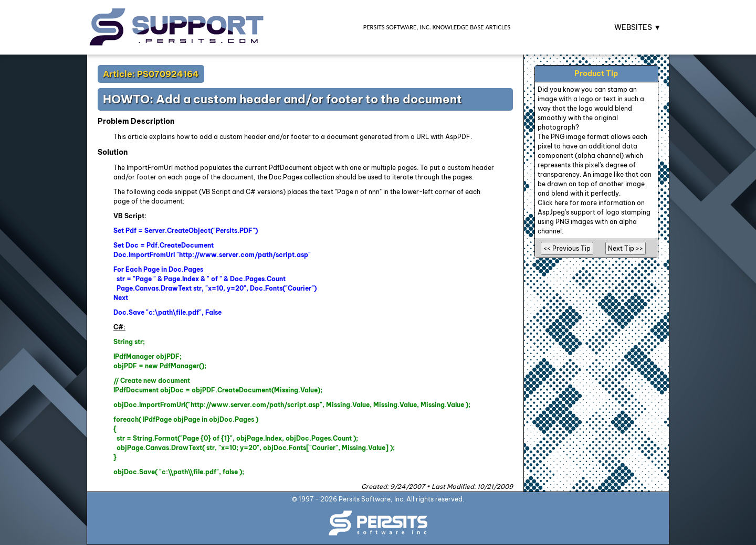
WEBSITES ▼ (638, 27)
